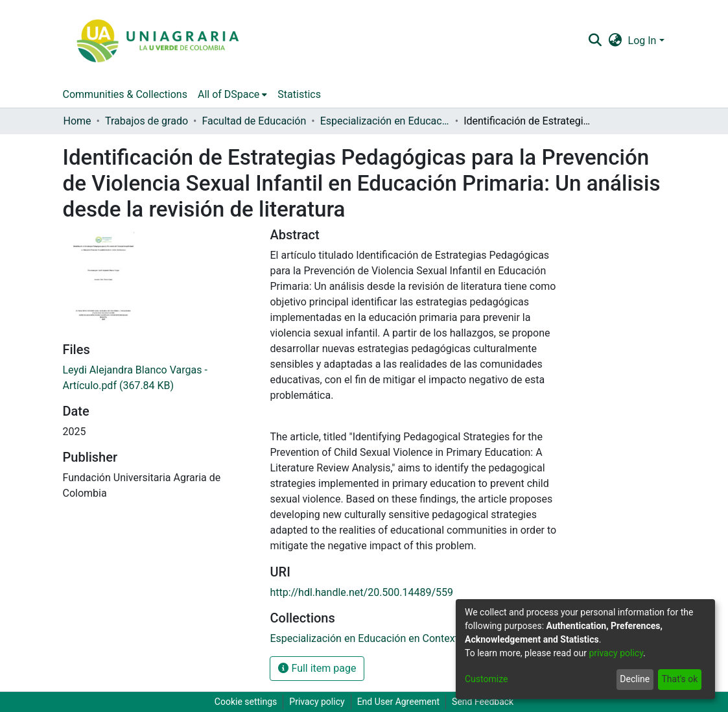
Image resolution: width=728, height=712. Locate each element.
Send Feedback (483, 702)
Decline (635, 679)
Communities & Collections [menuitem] (125, 94)
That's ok (679, 679)
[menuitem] (615, 41)
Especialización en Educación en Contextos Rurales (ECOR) (385, 121)
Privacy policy (317, 702)
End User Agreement (398, 702)
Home (77, 121)
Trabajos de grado (147, 121)
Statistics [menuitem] (299, 94)
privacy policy (616, 653)
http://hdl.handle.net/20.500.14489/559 (361, 592)
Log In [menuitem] (642, 41)
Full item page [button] (317, 668)
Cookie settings (246, 702)
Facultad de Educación (254, 121)
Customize (486, 679)
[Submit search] (595, 41)
